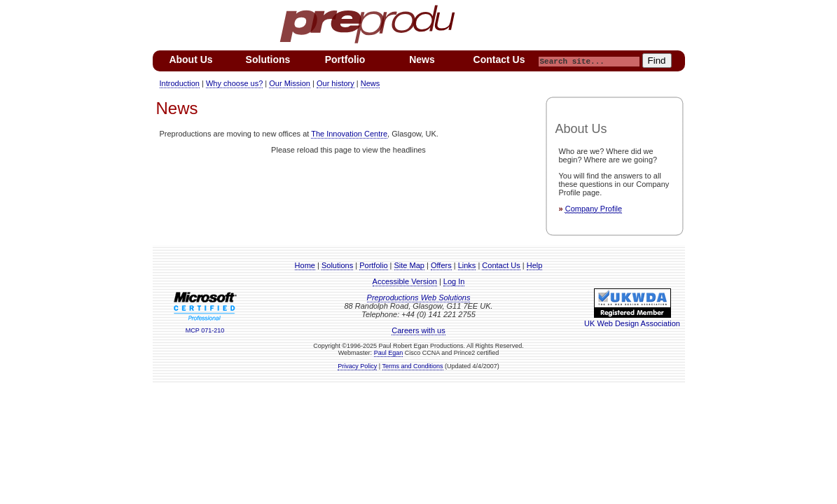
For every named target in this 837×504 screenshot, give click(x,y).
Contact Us (501, 265)
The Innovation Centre (349, 134)
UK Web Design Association (632, 319)
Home (305, 265)
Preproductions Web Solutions (419, 297)
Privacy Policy (357, 366)
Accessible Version (405, 281)
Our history (336, 83)
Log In (454, 281)
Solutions (337, 265)
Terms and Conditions (413, 366)
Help (535, 265)
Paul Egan (389, 353)
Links (467, 265)
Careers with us (418, 330)
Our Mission (290, 83)
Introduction (180, 83)
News (371, 83)
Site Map (409, 265)
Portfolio (373, 265)
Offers (441, 265)
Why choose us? (234, 83)
